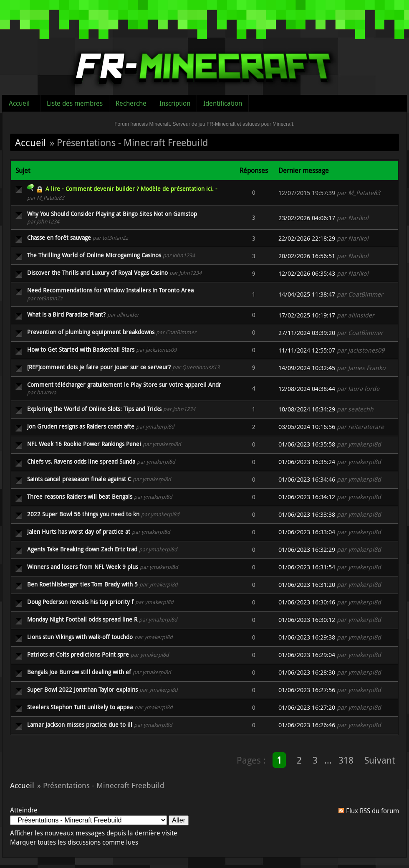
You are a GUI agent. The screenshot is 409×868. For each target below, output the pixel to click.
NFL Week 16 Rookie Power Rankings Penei (84, 444)
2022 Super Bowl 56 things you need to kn (83, 514)
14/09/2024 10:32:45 (307, 368)
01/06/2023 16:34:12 (307, 497)
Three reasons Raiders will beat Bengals (80, 496)
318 (346, 760)
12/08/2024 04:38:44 (307, 389)
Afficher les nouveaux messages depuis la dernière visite (94, 833)
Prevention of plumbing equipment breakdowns (91, 332)
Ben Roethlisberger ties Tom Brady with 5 (82, 584)
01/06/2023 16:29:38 (307, 637)
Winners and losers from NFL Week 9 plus (83, 567)
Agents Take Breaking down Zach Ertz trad (82, 549)
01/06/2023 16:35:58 (307, 444)
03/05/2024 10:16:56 (307, 427)
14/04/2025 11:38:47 (307, 294)
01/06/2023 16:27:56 (307, 690)
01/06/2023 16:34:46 (307, 479)
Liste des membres (75, 103)
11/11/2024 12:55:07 (307, 350)
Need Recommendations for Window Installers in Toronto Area (110, 290)
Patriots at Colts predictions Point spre (78, 654)
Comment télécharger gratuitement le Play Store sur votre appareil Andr (124, 385)
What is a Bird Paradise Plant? (66, 314)
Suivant (380, 760)
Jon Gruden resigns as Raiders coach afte (81, 426)
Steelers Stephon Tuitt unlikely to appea (80, 707)
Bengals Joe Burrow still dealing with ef (79, 672)
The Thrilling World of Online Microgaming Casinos (94, 255)
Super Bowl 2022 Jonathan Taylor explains (82, 689)
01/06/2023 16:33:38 (307, 514)
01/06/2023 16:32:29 (307, 549)
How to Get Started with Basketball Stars (81, 349)
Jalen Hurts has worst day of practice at (79, 532)
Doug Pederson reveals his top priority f (80, 602)
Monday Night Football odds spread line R (82, 619)
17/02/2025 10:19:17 (307, 315)
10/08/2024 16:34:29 (307, 409)
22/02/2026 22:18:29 (307, 238)
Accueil (19, 103)
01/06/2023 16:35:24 (307, 462)
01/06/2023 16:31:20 (307, 585)
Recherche (131, 103)
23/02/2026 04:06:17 (307, 218)
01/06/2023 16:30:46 (307, 602)
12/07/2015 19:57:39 (307, 193)
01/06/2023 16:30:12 (307, 620)
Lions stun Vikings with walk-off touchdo (80, 637)
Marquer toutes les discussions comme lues (74, 842)
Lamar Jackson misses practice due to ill (80, 725)
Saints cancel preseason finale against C (79, 479)
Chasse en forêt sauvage (59, 237)
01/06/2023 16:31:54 (307, 567)
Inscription (175, 103)
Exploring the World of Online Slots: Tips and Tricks (94, 409)
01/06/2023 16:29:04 (307, 655)
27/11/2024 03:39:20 (307, 333)
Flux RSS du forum (372, 811)
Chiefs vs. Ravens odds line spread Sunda (81, 461)
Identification (223, 103)
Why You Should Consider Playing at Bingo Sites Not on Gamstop (112, 214)
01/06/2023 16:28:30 (307, 672)
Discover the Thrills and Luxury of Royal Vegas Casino (97, 273)
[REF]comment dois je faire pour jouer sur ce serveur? (99, 367)
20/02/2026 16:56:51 (307, 256)
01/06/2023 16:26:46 (307, 725)
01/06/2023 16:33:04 (307, 532)
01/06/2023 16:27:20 (307, 707)
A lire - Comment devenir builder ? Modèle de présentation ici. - (131, 189)
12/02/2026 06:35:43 (307, 273)
